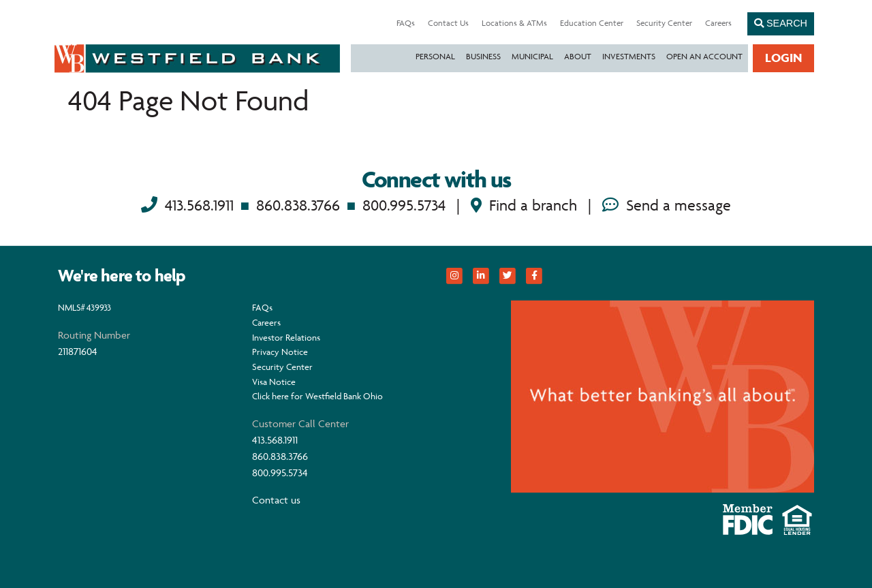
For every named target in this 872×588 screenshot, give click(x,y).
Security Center (664, 23)
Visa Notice (274, 382)
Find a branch (524, 205)
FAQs (406, 23)
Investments (629, 56)
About (578, 56)
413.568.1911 (199, 205)
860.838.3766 (298, 205)
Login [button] (783, 58)
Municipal (532, 56)
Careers (718, 23)
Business (483, 56)
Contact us (276, 500)
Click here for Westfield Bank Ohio (317, 396)
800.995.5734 (404, 205)
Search (781, 23)
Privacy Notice (280, 352)
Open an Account (704, 56)
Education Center (592, 23)
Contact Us (448, 23)
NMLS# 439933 (84, 307)
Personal (435, 56)
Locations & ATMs (514, 23)
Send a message (667, 205)
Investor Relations (286, 337)
